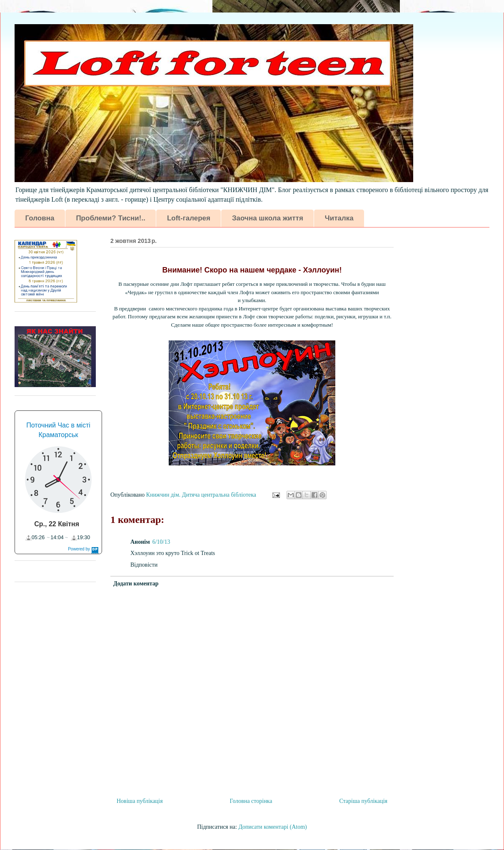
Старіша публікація (363, 801)
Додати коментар (136, 584)
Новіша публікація (140, 801)
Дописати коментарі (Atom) (272, 827)
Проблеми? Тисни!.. (110, 218)
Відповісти (144, 565)
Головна (40, 218)
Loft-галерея (189, 218)
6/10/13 (161, 542)
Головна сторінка (251, 801)
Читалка (339, 218)
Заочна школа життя (268, 218)
